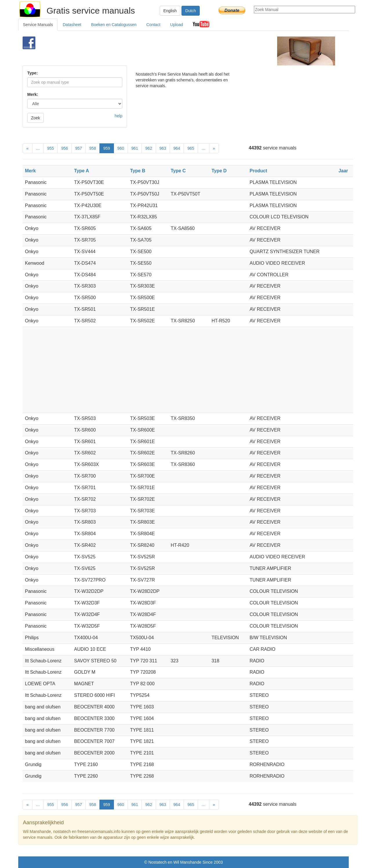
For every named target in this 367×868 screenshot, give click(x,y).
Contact (153, 25)
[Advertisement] (174, 51)
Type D (219, 171)
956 (65, 148)
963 (163, 148)
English (170, 11)
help (119, 116)
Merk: (33, 94)
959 (107, 148)
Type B (138, 171)
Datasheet (72, 25)
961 (135, 148)
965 (191, 148)
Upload (177, 25)
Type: (32, 73)
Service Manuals (38, 25)
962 (149, 148)
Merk (30, 171)
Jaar (343, 171)
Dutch (191, 11)
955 (51, 148)
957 (79, 148)
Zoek (36, 118)
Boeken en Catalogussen (114, 25)
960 (121, 148)
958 (93, 148)
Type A (82, 171)
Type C (178, 171)
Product (258, 171)
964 (177, 148)
